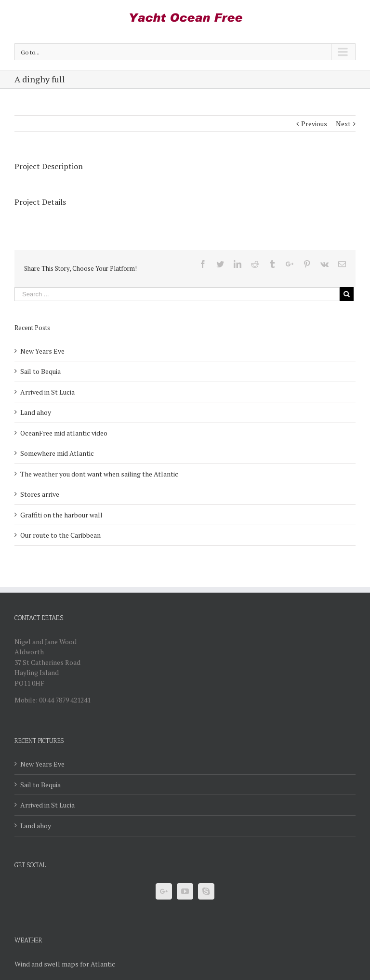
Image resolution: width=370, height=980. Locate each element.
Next (343, 124)
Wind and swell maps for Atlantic (65, 964)
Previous (314, 124)
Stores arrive (40, 494)
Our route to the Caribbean (60, 535)
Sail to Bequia (40, 371)
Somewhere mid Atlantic (57, 453)
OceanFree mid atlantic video (64, 433)
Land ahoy (36, 412)
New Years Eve (42, 351)
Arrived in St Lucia (47, 392)
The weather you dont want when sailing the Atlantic (99, 474)
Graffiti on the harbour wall (61, 515)
